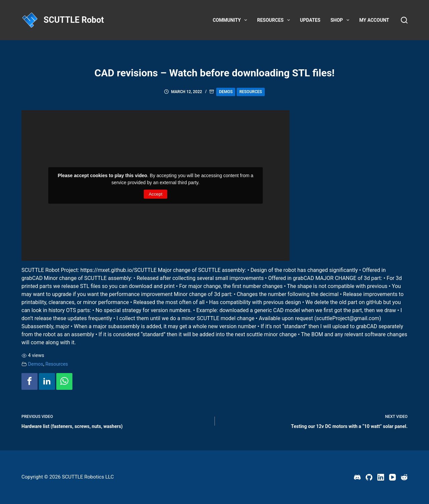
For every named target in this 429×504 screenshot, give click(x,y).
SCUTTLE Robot (74, 20)
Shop (341, 20)
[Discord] (357, 477)
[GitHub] (369, 477)
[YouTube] (392, 477)
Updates (310, 20)
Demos (226, 92)
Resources (275, 20)
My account (374, 20)
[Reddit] (404, 477)
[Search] (404, 20)
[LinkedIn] (381, 477)
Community (231, 20)
